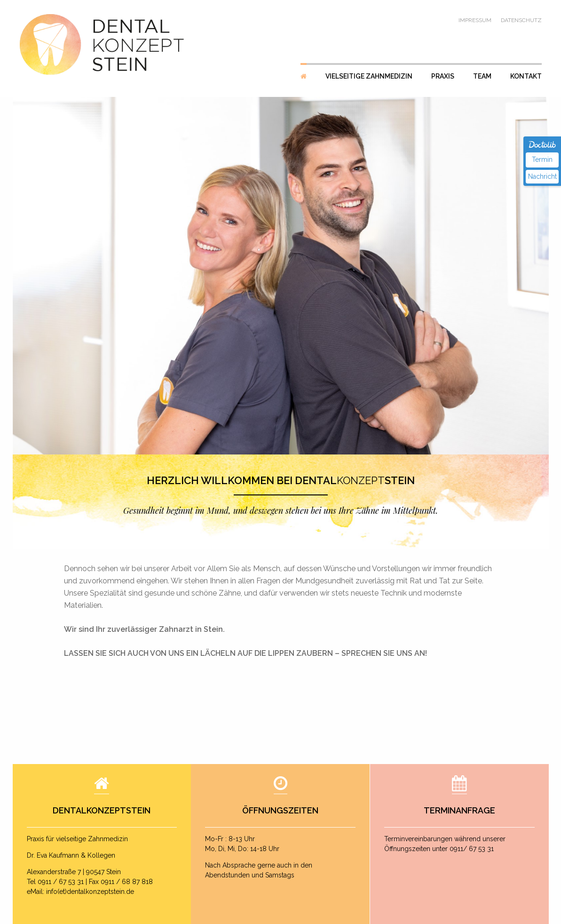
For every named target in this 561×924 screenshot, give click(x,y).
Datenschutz (521, 20)
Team (482, 76)
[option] (281, 276)
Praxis (443, 76)
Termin (542, 159)
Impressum (475, 20)
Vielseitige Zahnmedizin (369, 76)
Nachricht (542, 176)
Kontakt (526, 76)
